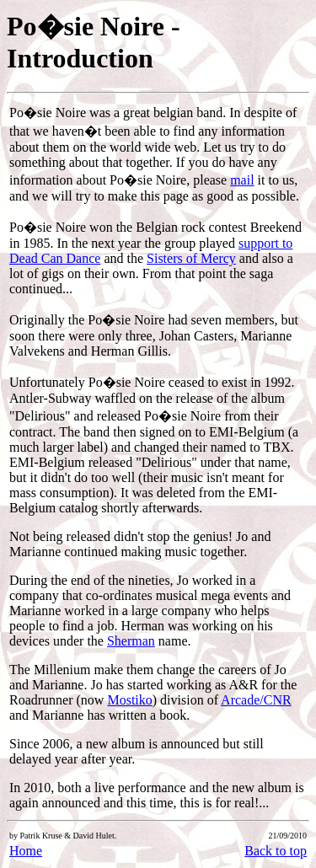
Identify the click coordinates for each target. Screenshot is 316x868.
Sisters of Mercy (191, 258)
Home (26, 851)
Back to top (276, 851)
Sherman (131, 641)
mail (242, 180)
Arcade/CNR (256, 700)
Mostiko (129, 700)
